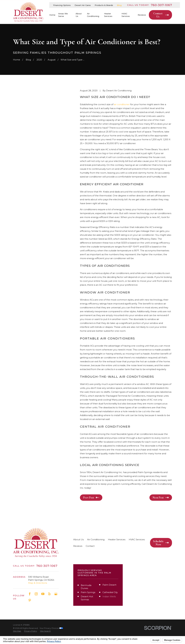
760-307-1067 (161, 5)
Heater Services (117, 539)
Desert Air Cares (83, 5)
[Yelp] (49, 594)
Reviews (78, 546)
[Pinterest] (30, 600)
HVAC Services (137, 539)
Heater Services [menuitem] (108, 15)
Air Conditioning (96, 539)
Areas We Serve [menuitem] (63, 15)
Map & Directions (38, 583)
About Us (78, 539)
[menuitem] (17, 631)
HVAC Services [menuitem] (126, 15)
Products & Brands (104, 5)
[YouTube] (43, 594)
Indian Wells (109, 596)
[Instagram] (36, 594)
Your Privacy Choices (51, 628)
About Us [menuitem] (79, 15)
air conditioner (122, 104)
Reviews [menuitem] (142, 15)
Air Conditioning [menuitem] (93, 15)
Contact (90, 546)
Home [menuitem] (52, 15)
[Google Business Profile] (56, 594)
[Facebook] (30, 594)
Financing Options (62, 5)
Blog (119, 5)
